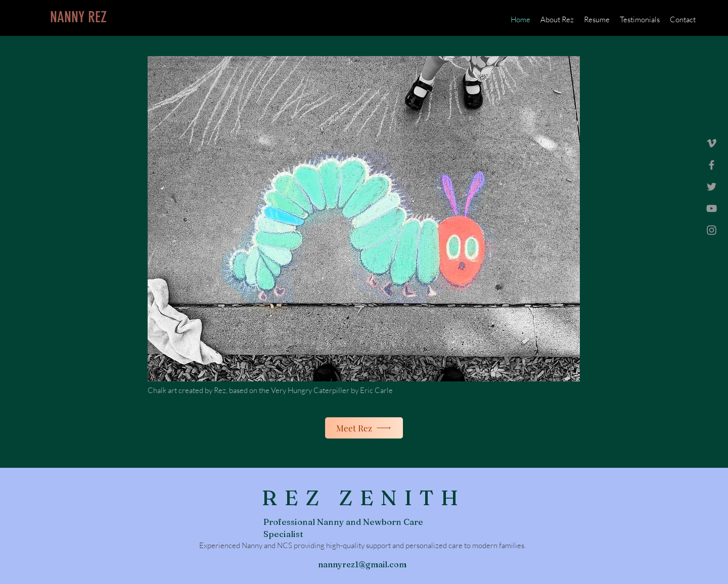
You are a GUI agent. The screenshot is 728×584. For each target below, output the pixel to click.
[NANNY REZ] (78, 17)
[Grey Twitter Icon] (712, 187)
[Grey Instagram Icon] (712, 230)
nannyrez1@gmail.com (362, 564)
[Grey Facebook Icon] (712, 165)
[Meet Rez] (364, 428)
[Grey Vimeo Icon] (712, 143)
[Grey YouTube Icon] (712, 208)
